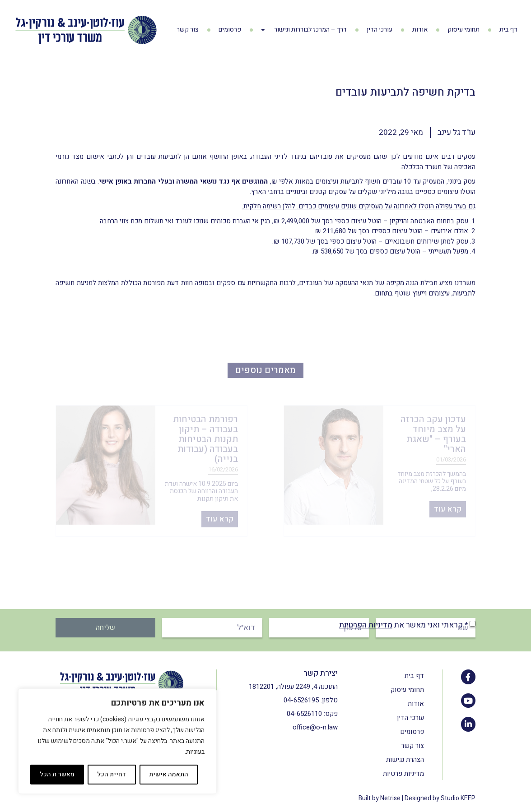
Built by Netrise (380, 798)
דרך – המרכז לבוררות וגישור (304, 30)
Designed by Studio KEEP (440, 798)
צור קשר (188, 30)
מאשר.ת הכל (57, 774)
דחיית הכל (112, 774)
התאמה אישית (169, 774)
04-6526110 (304, 714)
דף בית (508, 30)
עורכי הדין (380, 30)
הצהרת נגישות (405, 760)
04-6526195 (301, 700)
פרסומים (230, 30)
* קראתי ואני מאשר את (404, 625)
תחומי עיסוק (463, 30)
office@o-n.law (315, 727)
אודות (420, 30)
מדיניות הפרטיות (366, 625)
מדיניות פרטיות (403, 774)
